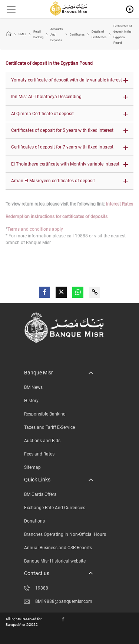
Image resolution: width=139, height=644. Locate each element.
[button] (69, 80)
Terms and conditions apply (35, 229)
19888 (36, 588)
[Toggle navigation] (8, 9)
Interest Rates (120, 204)
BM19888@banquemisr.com (58, 601)
